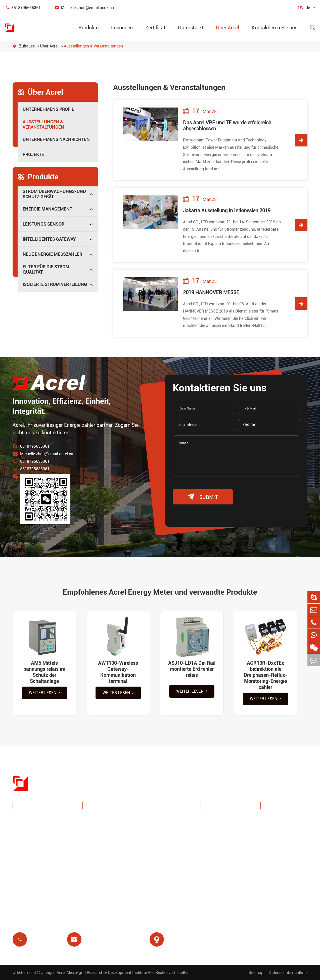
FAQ (270, 850)
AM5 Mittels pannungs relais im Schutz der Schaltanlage (44, 672)
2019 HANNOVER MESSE (211, 292)
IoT (152, 838)
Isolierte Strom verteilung (55, 284)
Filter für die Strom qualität (46, 269)
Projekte (33, 154)
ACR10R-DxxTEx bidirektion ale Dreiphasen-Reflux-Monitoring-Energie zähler (266, 675)
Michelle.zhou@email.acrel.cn (84, 8)
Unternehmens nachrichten (56, 139)
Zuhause (27, 46)
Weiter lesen (44, 693)
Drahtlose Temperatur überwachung (171, 823)
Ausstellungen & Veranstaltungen (93, 46)
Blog (271, 862)
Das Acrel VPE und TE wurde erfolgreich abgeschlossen (227, 126)
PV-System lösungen (109, 838)
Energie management (47, 209)
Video (272, 838)
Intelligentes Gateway (49, 239)
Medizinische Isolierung (173, 862)
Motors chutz (162, 850)
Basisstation (101, 850)
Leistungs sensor (43, 224)
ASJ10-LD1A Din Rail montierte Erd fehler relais (192, 669)
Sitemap (256, 973)
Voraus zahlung (104, 874)
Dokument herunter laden (285, 823)
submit (203, 497)
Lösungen (122, 28)
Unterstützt (191, 28)
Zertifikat (155, 28)
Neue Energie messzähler (52, 254)
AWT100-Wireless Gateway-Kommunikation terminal (118, 672)
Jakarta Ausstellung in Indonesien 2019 (227, 211)
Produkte (88, 28)
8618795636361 (23, 8)
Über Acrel (227, 28)
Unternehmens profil (48, 109)
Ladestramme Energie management (110, 823)
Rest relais (99, 862)
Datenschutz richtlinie (288, 973)
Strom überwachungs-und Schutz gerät (54, 194)
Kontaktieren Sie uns (275, 28)
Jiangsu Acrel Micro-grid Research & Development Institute (94, 973)
